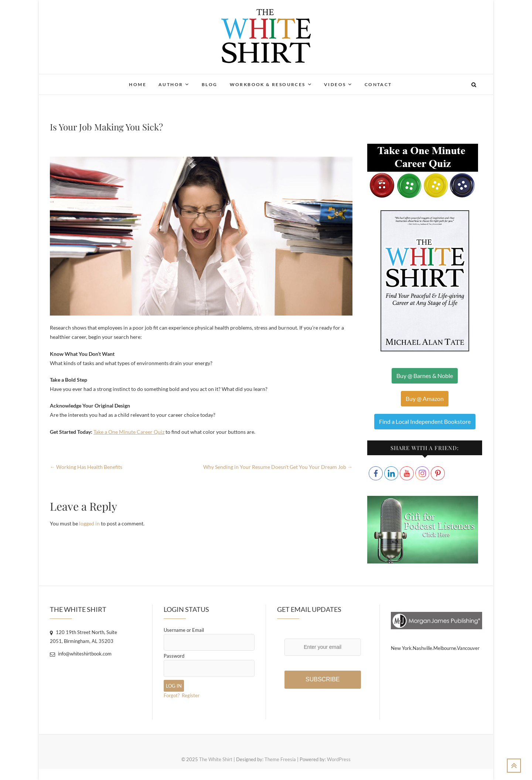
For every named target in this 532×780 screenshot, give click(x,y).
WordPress (339, 759)
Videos (335, 84)
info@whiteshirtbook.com (81, 654)
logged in (89, 523)
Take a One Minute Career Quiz (129, 432)
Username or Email (184, 630)
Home (138, 84)
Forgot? (172, 695)
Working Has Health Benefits (86, 467)
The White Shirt (216, 759)
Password (174, 656)
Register (191, 695)
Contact (378, 84)
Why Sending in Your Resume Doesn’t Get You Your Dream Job (278, 467)
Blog (210, 84)
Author (171, 84)
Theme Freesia (280, 759)
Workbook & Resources (268, 84)
